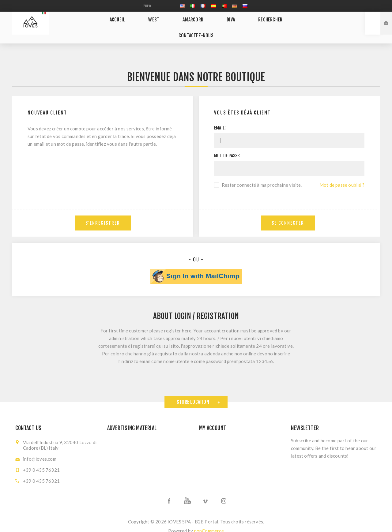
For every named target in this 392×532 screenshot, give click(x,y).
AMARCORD (166, 23)
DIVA (198, 23)
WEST (134, 23)
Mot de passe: (227, 147)
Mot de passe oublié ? (342, 176)
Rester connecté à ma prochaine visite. (262, 176)
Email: (220, 119)
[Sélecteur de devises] (156, 6)
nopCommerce (209, 522)
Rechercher (231, 23)
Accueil (104, 23)
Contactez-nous (278, 23)
